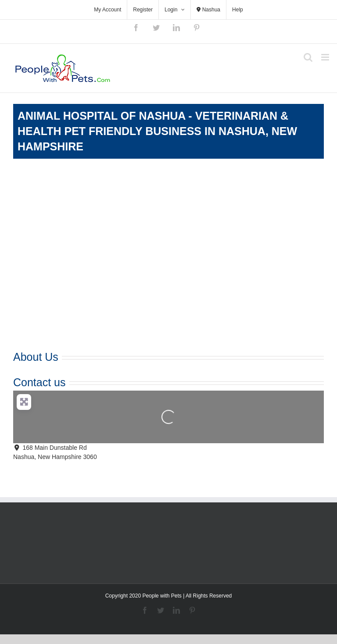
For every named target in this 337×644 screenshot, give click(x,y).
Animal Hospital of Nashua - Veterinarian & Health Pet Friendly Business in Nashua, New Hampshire (157, 131)
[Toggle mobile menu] (326, 57)
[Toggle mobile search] (308, 57)
